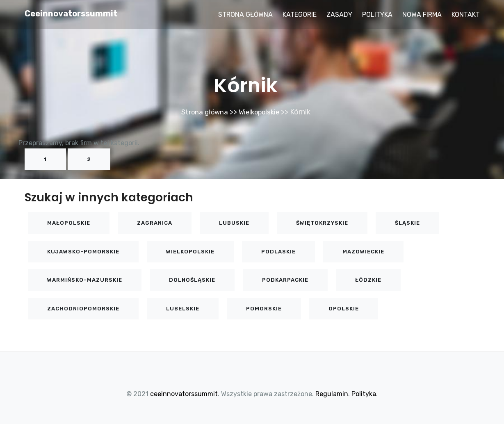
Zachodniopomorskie (83, 309)
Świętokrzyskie (322, 223)
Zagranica (155, 223)
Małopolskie (69, 223)
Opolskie (344, 309)
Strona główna (245, 15)
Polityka (377, 15)
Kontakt (466, 15)
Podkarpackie (285, 280)
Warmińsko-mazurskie (85, 280)
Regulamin (332, 394)
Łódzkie (368, 280)
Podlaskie (278, 252)
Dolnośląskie (192, 280)
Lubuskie (234, 223)
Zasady (339, 15)
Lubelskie (183, 309)
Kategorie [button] (300, 15)
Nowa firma (422, 15)
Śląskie (407, 223)
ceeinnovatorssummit (71, 14)
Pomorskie (264, 309)
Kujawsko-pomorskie (83, 252)
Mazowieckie (363, 252)
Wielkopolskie (260, 112)
